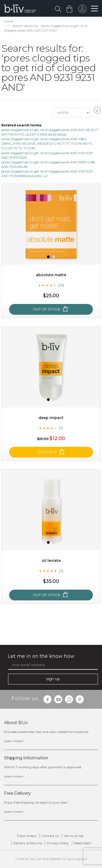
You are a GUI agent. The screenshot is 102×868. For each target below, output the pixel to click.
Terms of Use (74, 836)
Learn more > (14, 741)
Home (9, 21)
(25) (61, 285)
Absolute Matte (51, 275)
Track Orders (27, 836)
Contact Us (50, 836)
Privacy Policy (58, 843)
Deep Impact (51, 418)
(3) (61, 571)
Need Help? (83, 843)
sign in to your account (82, 10)
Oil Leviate (51, 561)
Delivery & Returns (28, 843)
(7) (61, 428)
